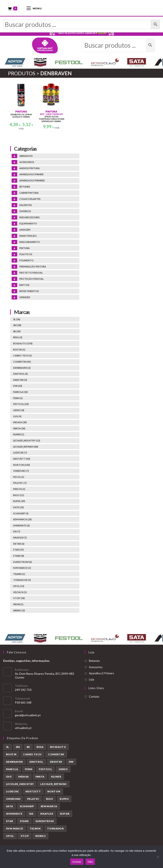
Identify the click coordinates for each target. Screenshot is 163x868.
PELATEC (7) (20, 483)
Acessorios (96, 667)
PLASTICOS (26, 254)
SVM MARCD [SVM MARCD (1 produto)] (15, 828)
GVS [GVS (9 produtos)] (9, 777)
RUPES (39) (19, 501)
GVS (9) (17, 416)
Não (90, 862)
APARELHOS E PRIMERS (32, 180)
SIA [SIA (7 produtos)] (31, 814)
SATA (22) (18, 507)
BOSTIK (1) (19, 350)
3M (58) (17, 325)
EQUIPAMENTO (28, 223)
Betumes (94, 661)
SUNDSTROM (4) (22, 562)
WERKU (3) (19, 610)
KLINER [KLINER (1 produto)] (56, 777)
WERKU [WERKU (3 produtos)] (40, 836)
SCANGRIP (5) (21, 513)
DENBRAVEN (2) (22, 368)
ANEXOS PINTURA (30, 168)
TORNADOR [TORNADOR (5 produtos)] (55, 828)
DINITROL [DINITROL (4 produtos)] (36, 762)
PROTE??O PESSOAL (31, 273)
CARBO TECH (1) (22, 356)
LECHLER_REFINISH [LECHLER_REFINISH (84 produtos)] (53, 784)
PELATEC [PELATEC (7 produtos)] (33, 799)
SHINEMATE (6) (21, 525)
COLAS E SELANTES (30, 199)
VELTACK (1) (20, 592)
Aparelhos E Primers (101, 673)
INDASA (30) (20, 422)
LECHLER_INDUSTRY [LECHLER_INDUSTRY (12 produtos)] (20, 784)
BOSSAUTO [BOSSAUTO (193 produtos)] (58, 747)
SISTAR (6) (19, 544)
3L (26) (17, 319)
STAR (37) (18, 550)
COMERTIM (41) (22, 362)
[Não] (158, 857)
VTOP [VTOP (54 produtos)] (25, 836)
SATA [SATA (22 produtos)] (10, 806)
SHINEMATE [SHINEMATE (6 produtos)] (14, 814)
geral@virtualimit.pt (28, 715)
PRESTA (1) (19, 489)
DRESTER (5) (20, 380)
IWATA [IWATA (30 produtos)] (40, 777)
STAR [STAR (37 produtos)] (10, 821)
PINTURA (21, 112)
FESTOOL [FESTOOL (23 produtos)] (45, 769)
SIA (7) (17, 532)
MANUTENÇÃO (28, 236)
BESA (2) (18, 337)
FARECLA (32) (20, 392)
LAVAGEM (25, 230)
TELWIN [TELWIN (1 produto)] (35, 828)
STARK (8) (19, 556)
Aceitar (77, 862)
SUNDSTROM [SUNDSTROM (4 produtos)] (45, 821)
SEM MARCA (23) (22, 520)
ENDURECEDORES (30, 217)
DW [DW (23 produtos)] (71, 762)
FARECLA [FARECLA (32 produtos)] (12, 769)
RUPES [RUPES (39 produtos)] (64, 799)
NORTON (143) (22, 465)
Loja (91, 680)
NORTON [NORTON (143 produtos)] (54, 791)
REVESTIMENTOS (29, 291)
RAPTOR (24, 285)
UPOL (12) (19, 586)
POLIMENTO (26, 260)
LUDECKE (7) (20, 453)
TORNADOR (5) (22, 580)
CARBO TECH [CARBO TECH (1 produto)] (32, 754)
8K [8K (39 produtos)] (28, 747)
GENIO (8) (19, 410)
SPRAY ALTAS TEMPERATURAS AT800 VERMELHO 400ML (51, 119)
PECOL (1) (19, 477)
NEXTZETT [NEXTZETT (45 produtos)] (33, 791)
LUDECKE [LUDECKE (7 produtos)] (12, 791)
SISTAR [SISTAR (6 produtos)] (65, 814)
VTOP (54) (19, 598)
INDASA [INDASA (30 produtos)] (23, 777)
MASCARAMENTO (30, 242)
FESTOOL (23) (21, 404)
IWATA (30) (19, 428)
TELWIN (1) (19, 574)
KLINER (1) (19, 435)
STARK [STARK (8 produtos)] (24, 821)
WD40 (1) (18, 604)
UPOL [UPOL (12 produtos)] (10, 836)
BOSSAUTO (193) (23, 344)
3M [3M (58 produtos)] (18, 747)
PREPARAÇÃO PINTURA (33, 266)
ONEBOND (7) (21, 471)
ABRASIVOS (26, 156)
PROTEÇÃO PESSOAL (31, 279)
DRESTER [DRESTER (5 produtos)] (56, 762)
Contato (94, 697)
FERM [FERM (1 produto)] (29, 769)
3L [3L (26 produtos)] (8, 747)
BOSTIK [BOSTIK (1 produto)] (11, 754)
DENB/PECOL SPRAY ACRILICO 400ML (21, 116)
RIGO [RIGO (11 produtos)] (50, 799)
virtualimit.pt (23, 728)
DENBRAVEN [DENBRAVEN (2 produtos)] (14, 762)
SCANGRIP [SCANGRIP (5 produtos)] (27, 806)
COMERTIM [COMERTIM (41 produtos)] (56, 754)
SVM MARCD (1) (22, 568)
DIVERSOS (25, 211)
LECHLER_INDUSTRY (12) (27, 441)
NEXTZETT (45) (22, 459)
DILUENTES (26, 205)
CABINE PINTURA (29, 193)
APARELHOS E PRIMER (31, 174)
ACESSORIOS (27, 162)
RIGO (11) (19, 495)
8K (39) (17, 331)
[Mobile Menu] (34, 8)
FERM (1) (18, 398)
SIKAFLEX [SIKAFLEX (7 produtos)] (47, 814)
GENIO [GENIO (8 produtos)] (63, 769)
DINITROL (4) (20, 374)
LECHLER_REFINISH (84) (26, 447)
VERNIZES (25, 297)
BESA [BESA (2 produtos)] (40, 747)
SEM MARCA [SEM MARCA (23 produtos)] (49, 806)
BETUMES (25, 187)
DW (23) (18, 386)
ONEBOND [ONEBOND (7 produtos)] (13, 799)
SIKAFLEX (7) (20, 538)
